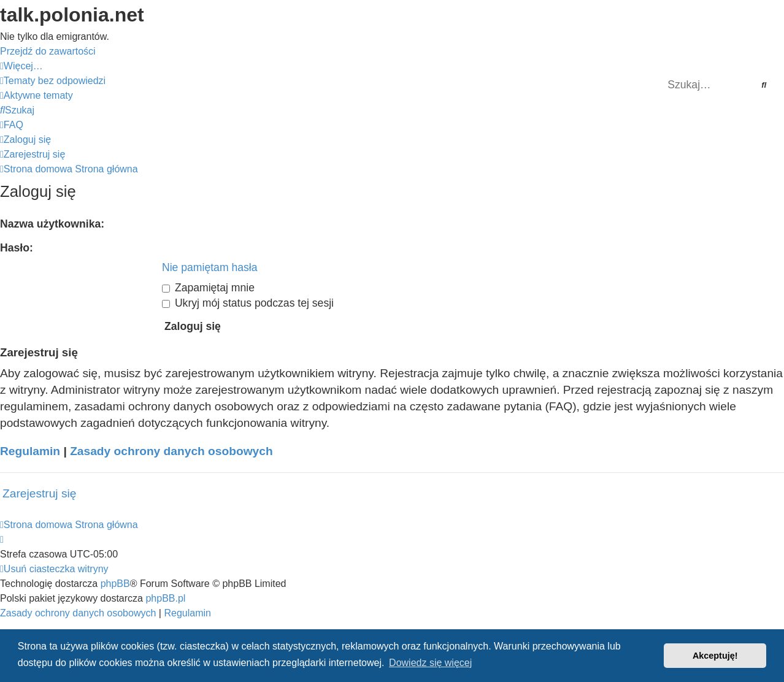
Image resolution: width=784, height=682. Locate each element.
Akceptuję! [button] (715, 656)
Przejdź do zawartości (48, 51)
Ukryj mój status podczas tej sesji (248, 303)
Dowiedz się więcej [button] (430, 663)
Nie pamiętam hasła (209, 267)
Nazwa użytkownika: (52, 224)
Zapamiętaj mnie (208, 288)
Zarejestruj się (40, 493)
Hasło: (17, 248)
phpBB (115, 584)
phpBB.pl (165, 598)
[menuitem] (53, 81)
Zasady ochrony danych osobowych (171, 451)
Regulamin (30, 451)
